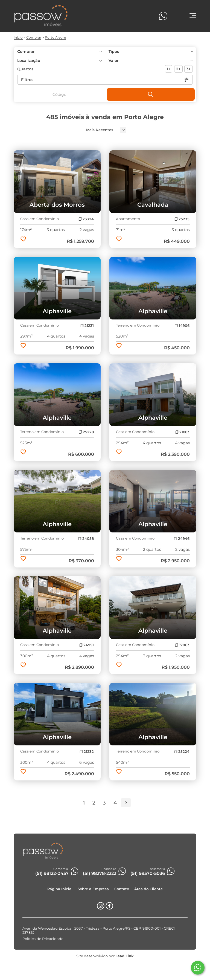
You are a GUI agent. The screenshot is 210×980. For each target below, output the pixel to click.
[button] (151, 61)
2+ (178, 69)
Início (18, 37)
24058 (86, 539)
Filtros (105, 80)
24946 (182, 539)
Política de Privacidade (43, 939)
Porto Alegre (55, 37)
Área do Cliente (148, 889)
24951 (87, 645)
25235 (182, 219)
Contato (122, 889)
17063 (182, 645)
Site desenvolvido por (105, 956)
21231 (87, 326)
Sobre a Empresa (93, 889)
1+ (169, 69)
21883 (182, 432)
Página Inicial (60, 889)
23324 (86, 219)
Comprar (34, 37)
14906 (182, 326)
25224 (182, 752)
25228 (86, 432)
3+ (188, 69)
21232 (87, 752)
